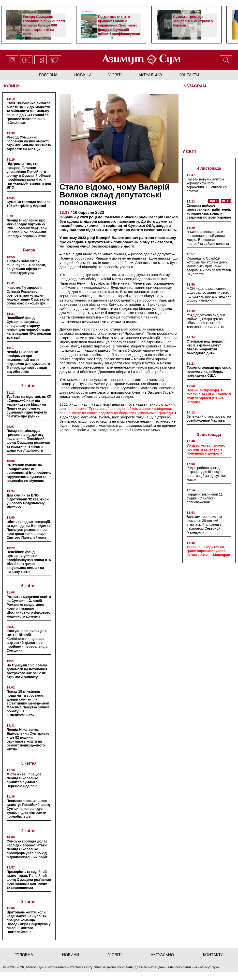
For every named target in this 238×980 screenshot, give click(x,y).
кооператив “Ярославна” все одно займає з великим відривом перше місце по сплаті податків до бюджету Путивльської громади (116, 411)
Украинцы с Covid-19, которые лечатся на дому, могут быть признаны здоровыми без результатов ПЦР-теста (209, 266)
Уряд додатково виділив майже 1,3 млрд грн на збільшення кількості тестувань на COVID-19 (206, 321)
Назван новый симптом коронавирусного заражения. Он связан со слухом (207, 185)
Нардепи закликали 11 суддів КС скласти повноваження (205, 498)
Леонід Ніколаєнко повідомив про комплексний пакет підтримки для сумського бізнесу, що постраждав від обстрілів (28, 362)
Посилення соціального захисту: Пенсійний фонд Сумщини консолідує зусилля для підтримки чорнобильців (28, 809)
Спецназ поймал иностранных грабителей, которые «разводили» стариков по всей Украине (209, 211)
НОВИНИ (11, 86)
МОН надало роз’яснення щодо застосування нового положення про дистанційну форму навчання (209, 294)
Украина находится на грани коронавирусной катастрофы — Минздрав (208, 551)
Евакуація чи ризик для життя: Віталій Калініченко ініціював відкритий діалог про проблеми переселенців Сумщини (27, 641)
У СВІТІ (189, 152)
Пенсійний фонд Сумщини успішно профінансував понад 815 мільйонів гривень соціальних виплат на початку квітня (29, 562)
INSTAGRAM (194, 86)
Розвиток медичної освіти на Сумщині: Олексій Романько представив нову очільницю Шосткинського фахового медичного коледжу (29, 607)
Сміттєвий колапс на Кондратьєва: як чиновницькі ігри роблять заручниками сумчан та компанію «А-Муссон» (29, 473)
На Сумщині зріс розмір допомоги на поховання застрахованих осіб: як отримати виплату (27, 671)
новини (83, 75)
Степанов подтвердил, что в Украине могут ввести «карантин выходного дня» (206, 347)
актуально (150, 75)
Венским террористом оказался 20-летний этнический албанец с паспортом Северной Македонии (204, 525)
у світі (115, 75)
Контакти (189, 75)
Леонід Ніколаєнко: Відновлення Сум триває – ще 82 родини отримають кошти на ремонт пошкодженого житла (28, 739)
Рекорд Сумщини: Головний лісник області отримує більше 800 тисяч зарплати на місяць (44, 25)
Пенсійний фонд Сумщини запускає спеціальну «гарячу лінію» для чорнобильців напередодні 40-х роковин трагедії (29, 328)
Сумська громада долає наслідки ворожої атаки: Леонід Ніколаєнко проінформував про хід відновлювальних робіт (27, 849)
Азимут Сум (209, 967)
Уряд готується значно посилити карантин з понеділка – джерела (206, 449)
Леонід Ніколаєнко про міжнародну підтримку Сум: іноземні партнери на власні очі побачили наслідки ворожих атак (27, 228)
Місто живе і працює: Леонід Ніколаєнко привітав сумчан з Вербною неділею (25, 780)
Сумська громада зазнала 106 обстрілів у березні (193, 21)
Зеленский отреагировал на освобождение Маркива (209, 418)
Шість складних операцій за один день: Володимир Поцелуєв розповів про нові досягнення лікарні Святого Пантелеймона (29, 530)
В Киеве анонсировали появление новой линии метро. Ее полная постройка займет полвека (208, 238)
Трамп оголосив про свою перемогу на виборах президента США (209, 372)
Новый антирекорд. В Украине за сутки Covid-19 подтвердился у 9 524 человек (209, 396)
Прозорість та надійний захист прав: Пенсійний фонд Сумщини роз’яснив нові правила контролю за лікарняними (29, 880)
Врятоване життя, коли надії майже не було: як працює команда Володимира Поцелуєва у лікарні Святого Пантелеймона (29, 922)
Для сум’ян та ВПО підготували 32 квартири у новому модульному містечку (28, 501)
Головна (48, 75)
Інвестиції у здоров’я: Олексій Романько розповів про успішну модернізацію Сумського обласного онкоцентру (28, 295)
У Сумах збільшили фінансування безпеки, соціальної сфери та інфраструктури (26, 267)
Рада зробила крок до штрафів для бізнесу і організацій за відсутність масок (207, 474)
